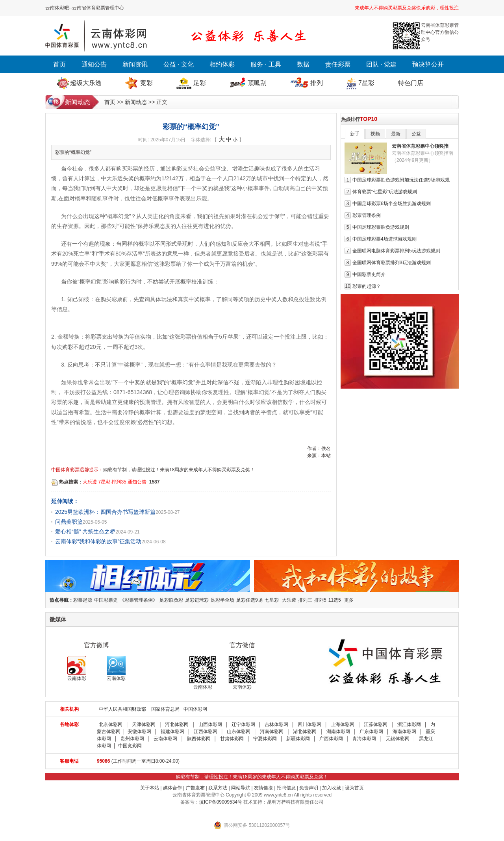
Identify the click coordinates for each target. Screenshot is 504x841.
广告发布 (195, 788)
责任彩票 (338, 64)
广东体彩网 (371, 732)
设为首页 (354, 788)
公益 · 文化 (179, 64)
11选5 (335, 600)
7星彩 (366, 83)
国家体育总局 (165, 709)
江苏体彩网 (376, 724)
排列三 (305, 600)
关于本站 (150, 788)
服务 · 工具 (266, 64)
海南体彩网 (404, 732)
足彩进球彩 (197, 600)
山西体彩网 (210, 724)
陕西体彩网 (199, 739)
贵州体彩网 (132, 739)
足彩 (200, 83)
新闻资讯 (135, 64)
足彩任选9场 (249, 600)
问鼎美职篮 (69, 522)
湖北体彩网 (305, 732)
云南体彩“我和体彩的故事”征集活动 (98, 541)
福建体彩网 (172, 732)
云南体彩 (77, 669)
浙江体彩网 (409, 724)
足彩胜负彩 (171, 600)
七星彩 (272, 600)
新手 (355, 134)
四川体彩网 (309, 724)
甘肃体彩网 (232, 739)
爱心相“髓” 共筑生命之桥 (85, 532)
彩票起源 (83, 600)
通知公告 (94, 64)
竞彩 (146, 83)
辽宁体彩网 (243, 724)
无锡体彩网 (398, 739)
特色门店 (411, 83)
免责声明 (309, 788)
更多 (349, 600)
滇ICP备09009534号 (221, 802)
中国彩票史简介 (369, 274)
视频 (375, 134)
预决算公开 (428, 64)
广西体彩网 (331, 739)
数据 (303, 64)
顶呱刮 (257, 83)
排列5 (320, 600)
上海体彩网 (343, 724)
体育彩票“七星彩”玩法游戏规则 (385, 192)
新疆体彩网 (298, 739)
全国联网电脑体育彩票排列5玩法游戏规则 (396, 251)
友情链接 (263, 788)
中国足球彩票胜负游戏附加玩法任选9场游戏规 (401, 180)
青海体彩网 (364, 739)
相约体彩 (222, 64)
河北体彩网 (177, 724)
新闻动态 (136, 102)
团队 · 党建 (381, 64)
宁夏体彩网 (265, 739)
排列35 (119, 482)
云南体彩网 (165, 739)
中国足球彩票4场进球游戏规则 (384, 239)
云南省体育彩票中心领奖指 (420, 146)
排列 (317, 83)
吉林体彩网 (276, 724)
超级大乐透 (86, 83)
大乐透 (90, 482)
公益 (416, 134)
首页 (59, 64)
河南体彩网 (272, 732)
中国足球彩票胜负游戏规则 (381, 227)
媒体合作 (172, 788)
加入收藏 (332, 788)
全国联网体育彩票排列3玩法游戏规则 (392, 263)
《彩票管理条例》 (139, 600)
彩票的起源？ (367, 286)
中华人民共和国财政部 (122, 709)
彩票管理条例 (367, 215)
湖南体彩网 (338, 732)
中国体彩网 (195, 709)
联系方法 (218, 788)
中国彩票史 (106, 600)
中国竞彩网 (130, 746)
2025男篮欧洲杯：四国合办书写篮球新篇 (105, 512)
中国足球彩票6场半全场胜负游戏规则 (392, 204)
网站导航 (241, 788)
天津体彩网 (144, 724)
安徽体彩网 (139, 732)
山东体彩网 (239, 732)
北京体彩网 (111, 724)
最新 (396, 134)
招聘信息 (286, 788)
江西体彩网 (206, 732)
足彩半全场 (222, 600)
